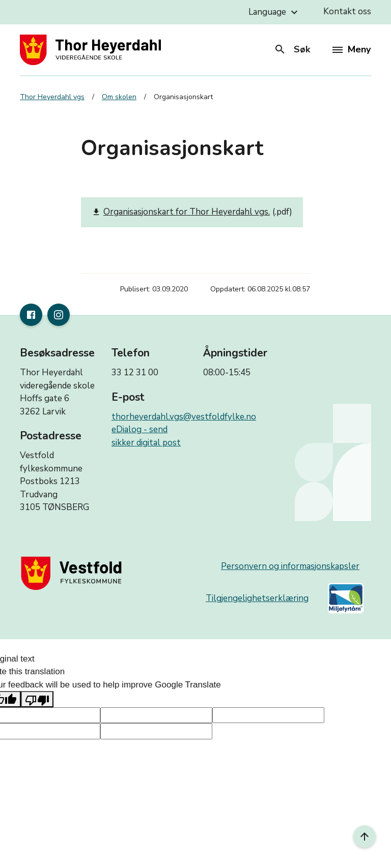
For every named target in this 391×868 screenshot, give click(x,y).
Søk (292, 49)
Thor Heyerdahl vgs (52, 97)
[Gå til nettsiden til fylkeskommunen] (73, 573)
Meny (352, 49)
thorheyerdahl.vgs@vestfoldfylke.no (184, 417)
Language (274, 12)
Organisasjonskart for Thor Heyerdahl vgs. (181, 212)
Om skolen (119, 97)
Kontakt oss (347, 11)
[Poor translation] (37, 699)
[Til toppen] (365, 836)
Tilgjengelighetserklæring (257, 598)
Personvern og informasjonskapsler (290, 566)
